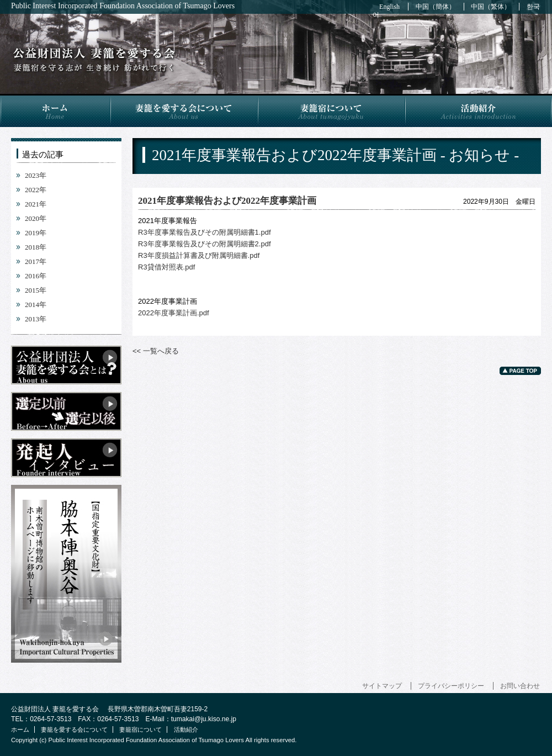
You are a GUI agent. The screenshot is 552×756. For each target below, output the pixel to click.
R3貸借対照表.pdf (166, 267)
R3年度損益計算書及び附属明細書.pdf (199, 255)
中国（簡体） (436, 7)
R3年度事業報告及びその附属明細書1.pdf (205, 232)
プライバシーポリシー (451, 686)
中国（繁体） (491, 7)
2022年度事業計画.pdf (174, 313)
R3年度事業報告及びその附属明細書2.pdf (205, 244)
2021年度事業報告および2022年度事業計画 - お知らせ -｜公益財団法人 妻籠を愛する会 (94, 60)
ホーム (55, 110)
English (389, 7)
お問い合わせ (520, 686)
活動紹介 (478, 110)
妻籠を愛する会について (184, 110)
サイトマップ (382, 686)
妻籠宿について (331, 110)
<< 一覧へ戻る (156, 351)
